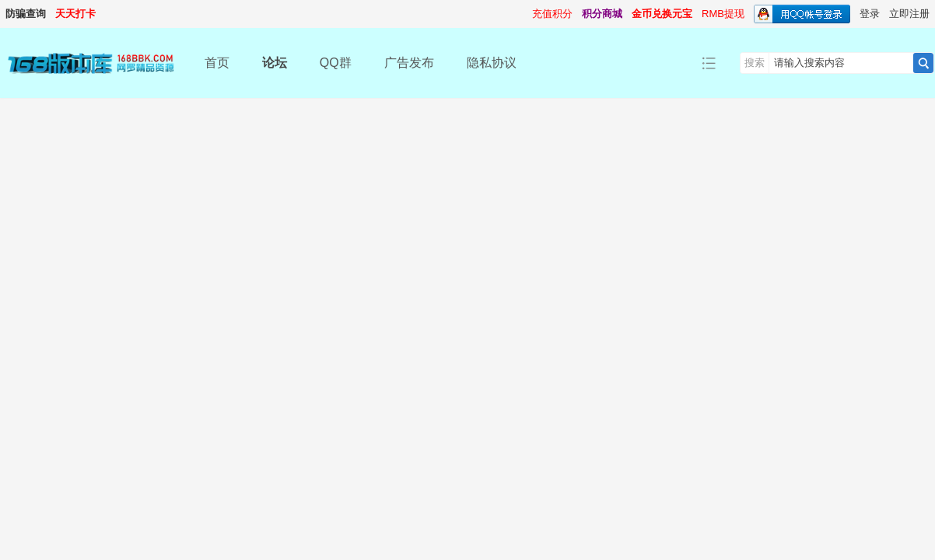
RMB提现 (723, 14)
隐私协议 (492, 63)
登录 (870, 14)
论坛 (275, 63)
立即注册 (909, 14)
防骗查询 (26, 14)
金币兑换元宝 (662, 14)
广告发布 (409, 63)
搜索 (755, 63)
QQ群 (336, 63)
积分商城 (602, 14)
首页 (217, 63)
